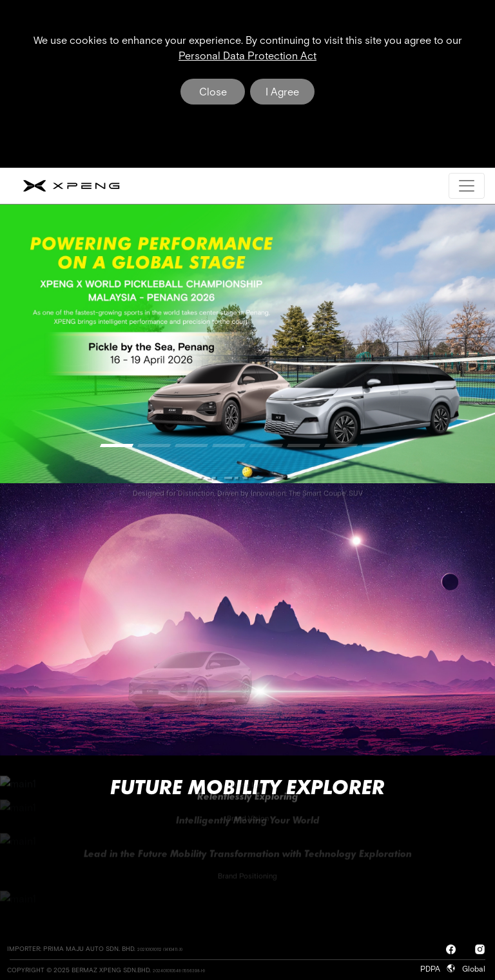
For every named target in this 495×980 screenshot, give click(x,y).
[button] (117, 445)
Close (213, 92)
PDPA (433, 969)
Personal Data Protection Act (247, 55)
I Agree (282, 92)
